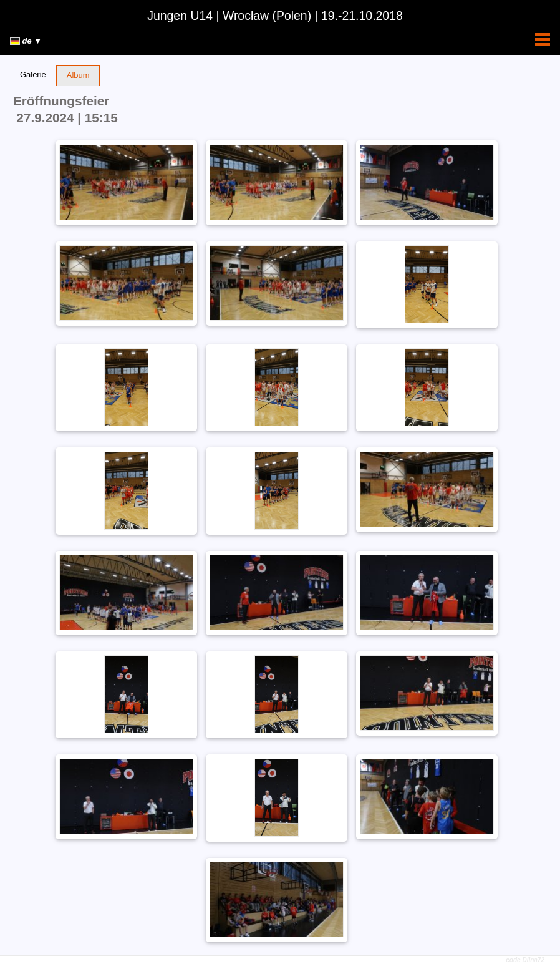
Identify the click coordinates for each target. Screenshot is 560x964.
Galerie (33, 75)
